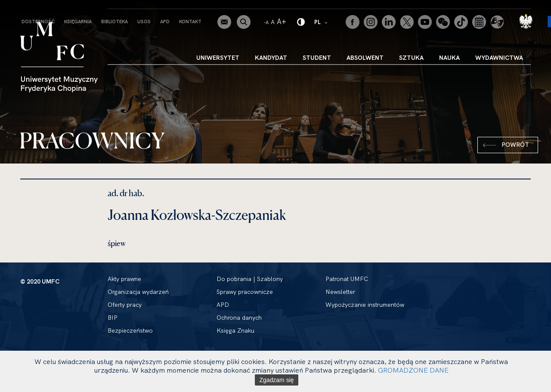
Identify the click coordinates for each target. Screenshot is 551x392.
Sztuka (411, 58)
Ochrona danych (239, 318)
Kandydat (271, 58)
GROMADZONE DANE (413, 370)
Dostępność (38, 22)
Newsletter (340, 292)
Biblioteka (115, 22)
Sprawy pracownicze (245, 292)
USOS (144, 22)
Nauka (449, 58)
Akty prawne (124, 279)
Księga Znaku (235, 330)
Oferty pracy (125, 305)
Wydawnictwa (499, 58)
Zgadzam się (276, 380)
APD (165, 22)
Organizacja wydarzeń (138, 292)
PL (321, 22)
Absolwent (365, 58)
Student (317, 58)
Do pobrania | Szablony (250, 279)
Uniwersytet (218, 58)
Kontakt (190, 22)
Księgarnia (78, 22)
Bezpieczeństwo (130, 330)
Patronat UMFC (347, 279)
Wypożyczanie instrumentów (365, 305)
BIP (113, 318)
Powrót (515, 145)
